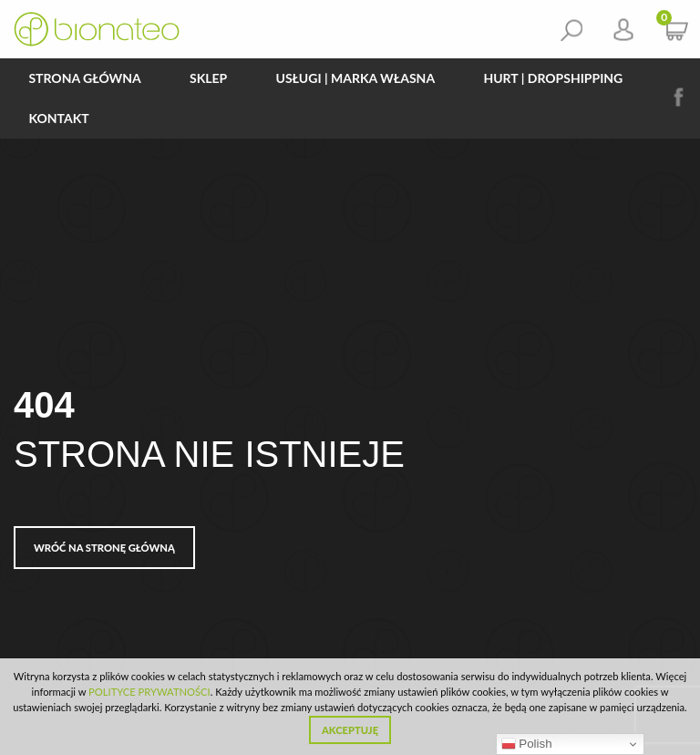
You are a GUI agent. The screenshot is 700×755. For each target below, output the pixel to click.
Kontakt (58, 118)
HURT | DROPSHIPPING (553, 78)
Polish (527, 744)
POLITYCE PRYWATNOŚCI (149, 692)
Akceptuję (350, 730)
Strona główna (84, 78)
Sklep (208, 78)
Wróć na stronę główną (104, 548)
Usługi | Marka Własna (356, 78)
